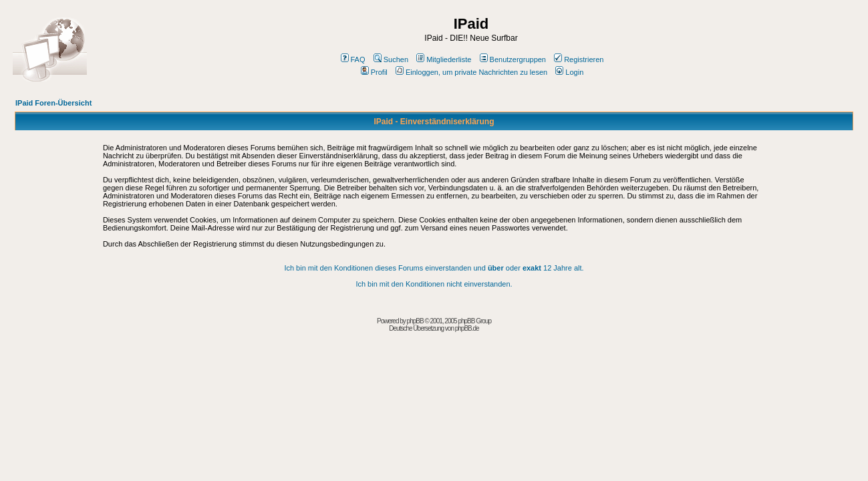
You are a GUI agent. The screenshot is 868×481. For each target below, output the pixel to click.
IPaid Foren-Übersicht (53, 103)
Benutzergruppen (513, 59)
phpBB (415, 321)
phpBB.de (467, 328)
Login (569, 72)
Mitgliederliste (444, 59)
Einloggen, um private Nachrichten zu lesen (471, 72)
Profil (374, 72)
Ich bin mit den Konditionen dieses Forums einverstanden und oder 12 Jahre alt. (434, 268)
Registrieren (579, 59)
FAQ (353, 59)
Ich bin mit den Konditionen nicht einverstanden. (434, 284)
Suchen (391, 59)
